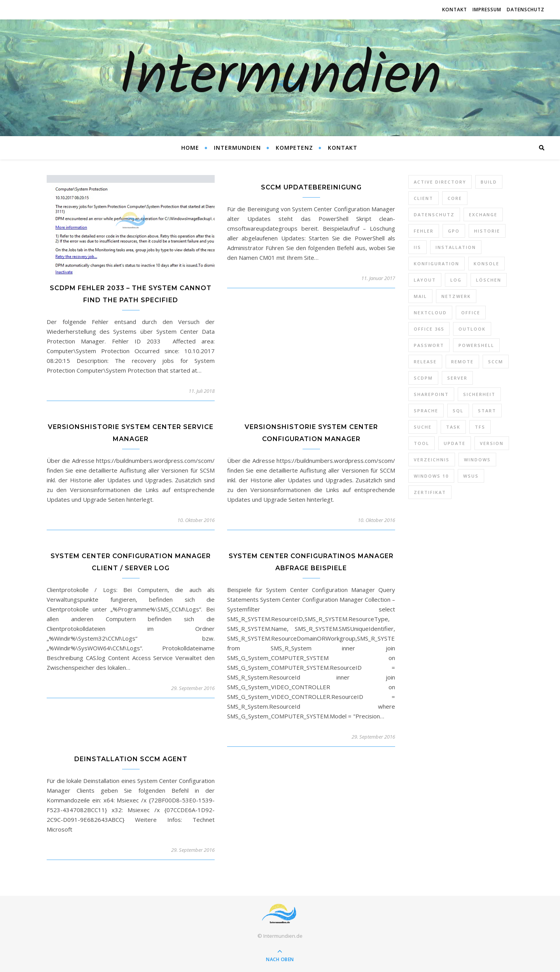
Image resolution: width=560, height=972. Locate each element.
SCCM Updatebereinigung (311, 187)
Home (190, 148)
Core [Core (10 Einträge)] (455, 198)
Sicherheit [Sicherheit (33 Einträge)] (479, 394)
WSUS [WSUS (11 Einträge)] (471, 476)
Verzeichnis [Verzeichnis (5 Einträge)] (432, 460)
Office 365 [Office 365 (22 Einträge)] (429, 329)
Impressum (487, 10)
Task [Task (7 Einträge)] (453, 427)
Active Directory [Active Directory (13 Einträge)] (440, 182)
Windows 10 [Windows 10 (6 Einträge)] (431, 476)
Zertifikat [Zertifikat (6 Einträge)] (430, 492)
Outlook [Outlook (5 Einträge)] (472, 329)
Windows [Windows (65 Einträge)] (477, 460)
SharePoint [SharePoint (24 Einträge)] (431, 394)
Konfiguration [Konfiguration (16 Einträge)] (437, 264)
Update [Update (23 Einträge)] (455, 443)
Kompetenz (294, 148)
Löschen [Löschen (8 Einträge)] (489, 280)
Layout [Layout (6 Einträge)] (425, 280)
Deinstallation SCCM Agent (131, 759)
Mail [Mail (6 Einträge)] (420, 296)
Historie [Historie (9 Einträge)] (487, 231)
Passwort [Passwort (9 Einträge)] (429, 345)
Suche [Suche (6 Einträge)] (423, 427)
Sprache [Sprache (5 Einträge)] (426, 411)
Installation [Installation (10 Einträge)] (456, 247)
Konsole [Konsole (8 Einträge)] (486, 264)
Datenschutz (526, 10)
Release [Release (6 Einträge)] (425, 362)
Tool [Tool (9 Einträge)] (422, 443)
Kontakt (455, 10)
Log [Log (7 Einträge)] (456, 280)
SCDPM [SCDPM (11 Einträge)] (423, 378)
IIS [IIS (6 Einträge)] (417, 247)
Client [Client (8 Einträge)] (423, 198)
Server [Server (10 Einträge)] (457, 378)
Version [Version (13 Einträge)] (492, 443)
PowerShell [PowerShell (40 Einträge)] (476, 345)
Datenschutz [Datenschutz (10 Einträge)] (434, 215)
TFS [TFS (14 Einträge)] (480, 427)
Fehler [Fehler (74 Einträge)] (424, 231)
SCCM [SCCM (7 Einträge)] (496, 362)
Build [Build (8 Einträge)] (489, 182)
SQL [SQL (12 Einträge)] (458, 411)
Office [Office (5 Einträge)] (471, 313)
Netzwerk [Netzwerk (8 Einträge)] (456, 296)
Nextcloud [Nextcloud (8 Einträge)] (430, 313)
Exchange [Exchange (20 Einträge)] (483, 215)
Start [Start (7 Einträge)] (487, 411)
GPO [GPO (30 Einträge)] (454, 231)
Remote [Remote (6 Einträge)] (462, 362)
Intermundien (280, 78)
